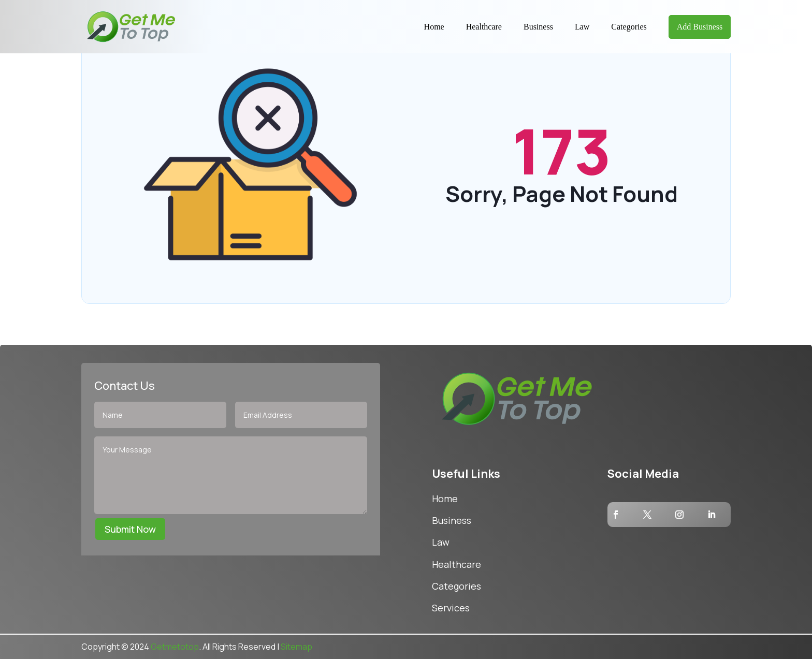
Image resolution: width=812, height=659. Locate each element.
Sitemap (296, 647)
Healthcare (484, 27)
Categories (629, 27)
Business (538, 27)
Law (582, 27)
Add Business (700, 27)
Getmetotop (175, 647)
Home (434, 27)
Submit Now (130, 529)
